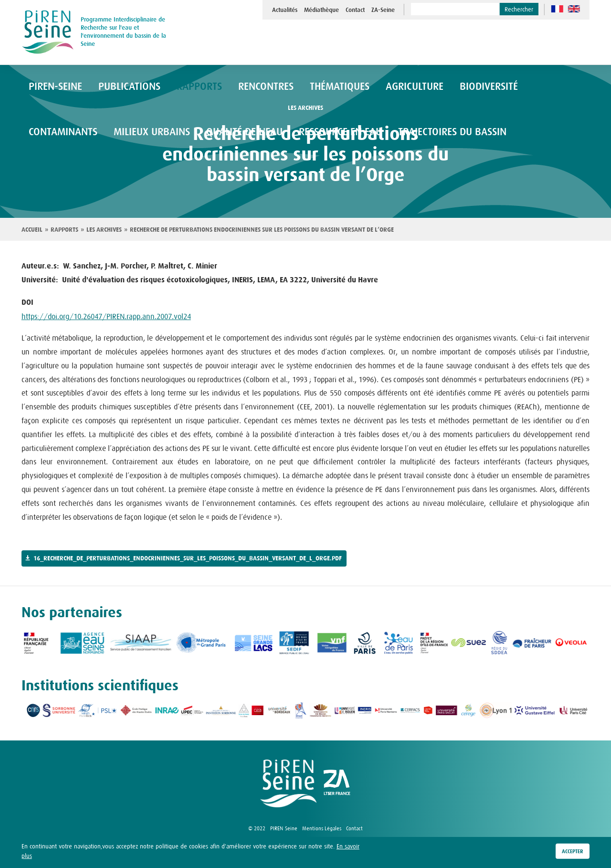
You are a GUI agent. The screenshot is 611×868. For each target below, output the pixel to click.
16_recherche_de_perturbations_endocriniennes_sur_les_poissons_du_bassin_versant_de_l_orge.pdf (188, 558)
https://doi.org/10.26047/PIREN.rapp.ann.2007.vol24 (106, 316)
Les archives (104, 230)
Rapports (64, 230)
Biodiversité (427, 87)
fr (557, 9)
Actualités (285, 10)
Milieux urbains (61, 133)
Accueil (32, 230)
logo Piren (288, 783)
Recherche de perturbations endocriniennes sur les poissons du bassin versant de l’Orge (262, 230)
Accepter (573, 851)
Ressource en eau (223, 133)
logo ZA (337, 783)
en (574, 9)
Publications (115, 87)
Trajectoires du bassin (319, 133)
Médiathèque (321, 10)
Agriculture (363, 87)
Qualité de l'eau (141, 133)
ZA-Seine (383, 10)
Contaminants (495, 87)
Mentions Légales (322, 828)
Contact (355, 10)
